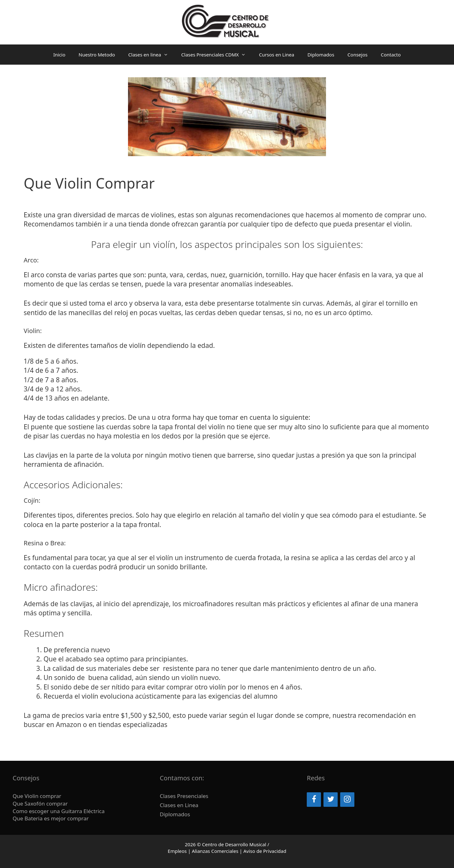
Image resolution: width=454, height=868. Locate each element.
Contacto (391, 55)
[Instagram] (347, 800)
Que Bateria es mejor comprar (51, 818)
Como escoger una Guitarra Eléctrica (59, 811)
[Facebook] (314, 800)
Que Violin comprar (37, 796)
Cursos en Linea (276, 55)
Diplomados (321, 55)
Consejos (358, 55)
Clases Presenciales (184, 796)
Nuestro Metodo (97, 55)
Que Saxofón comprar (40, 803)
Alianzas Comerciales (215, 851)
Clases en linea (151, 55)
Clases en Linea (179, 805)
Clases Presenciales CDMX (217, 55)
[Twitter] (331, 800)
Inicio (59, 55)
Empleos (177, 851)
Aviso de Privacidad (265, 851)
